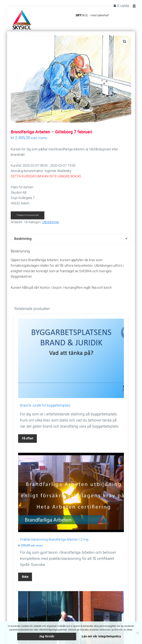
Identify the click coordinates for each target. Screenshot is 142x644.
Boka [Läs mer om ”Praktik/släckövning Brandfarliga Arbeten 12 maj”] (25, 577)
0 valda (123, 6)
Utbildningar (51, 222)
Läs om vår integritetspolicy (108, 636)
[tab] (71, 239)
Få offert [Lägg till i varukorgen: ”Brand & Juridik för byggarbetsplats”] (27, 439)
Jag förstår (47, 636)
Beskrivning (23, 239)
